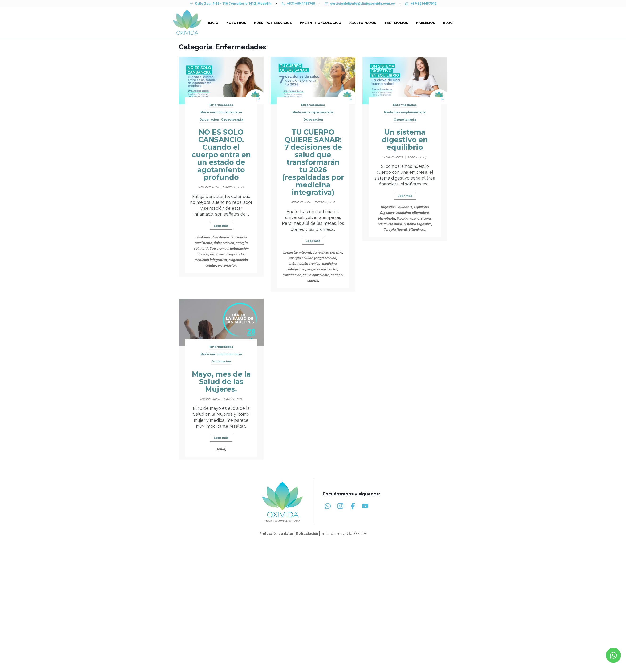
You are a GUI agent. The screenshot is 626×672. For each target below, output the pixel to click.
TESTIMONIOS (396, 23)
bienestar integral (297, 252)
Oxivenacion (209, 119)
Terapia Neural (395, 230)
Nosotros (236, 23)
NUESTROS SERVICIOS (273, 23)
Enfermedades (221, 105)
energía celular (301, 258)
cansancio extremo (327, 252)
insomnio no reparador (228, 254)
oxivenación (227, 266)
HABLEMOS (426, 23)
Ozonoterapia (232, 119)
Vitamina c (417, 230)
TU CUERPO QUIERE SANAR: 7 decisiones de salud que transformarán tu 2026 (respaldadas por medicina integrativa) (313, 162)
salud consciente (316, 275)
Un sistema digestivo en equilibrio (405, 140)
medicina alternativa (413, 213)
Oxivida (403, 218)
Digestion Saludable (397, 207)
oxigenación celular (322, 269)
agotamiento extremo (212, 237)
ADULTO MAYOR (363, 23)
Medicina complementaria (221, 112)
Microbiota (387, 218)
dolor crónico (224, 243)
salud (221, 449)
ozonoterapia (421, 218)
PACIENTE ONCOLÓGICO (321, 23)
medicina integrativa (211, 260)
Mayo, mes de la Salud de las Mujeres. (221, 382)
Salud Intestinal (390, 224)
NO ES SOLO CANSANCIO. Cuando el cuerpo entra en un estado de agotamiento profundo (221, 155)
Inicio (213, 23)
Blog (448, 23)
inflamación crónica (305, 264)
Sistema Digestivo (418, 224)
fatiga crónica (217, 249)
